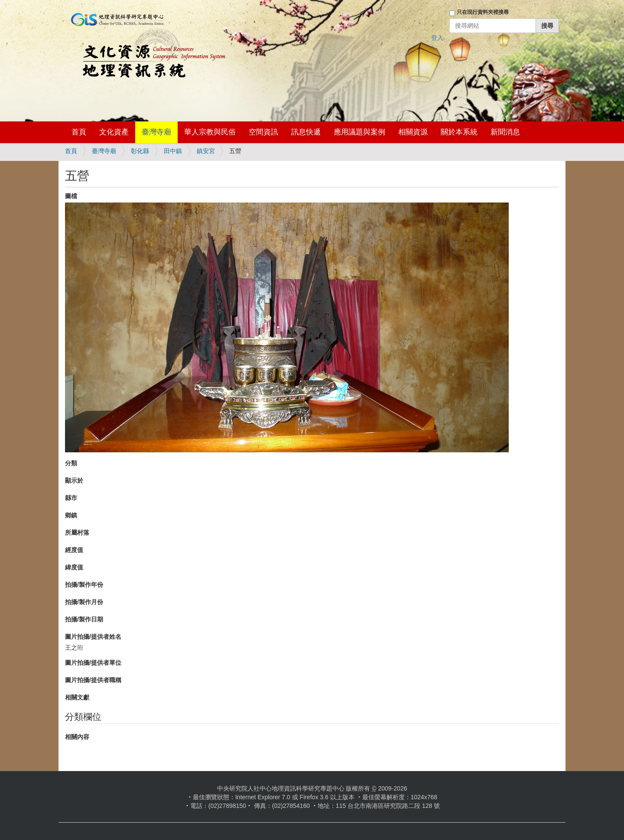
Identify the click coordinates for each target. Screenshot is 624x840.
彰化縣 (140, 151)
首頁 (79, 132)
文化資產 (114, 132)
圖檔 (71, 196)
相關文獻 (77, 697)
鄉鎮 (71, 515)
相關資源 (413, 132)
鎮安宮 (206, 151)
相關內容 (77, 737)
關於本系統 (459, 132)
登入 (437, 38)
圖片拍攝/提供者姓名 (93, 637)
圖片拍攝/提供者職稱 (93, 680)
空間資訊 (263, 132)
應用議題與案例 (359, 132)
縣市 (71, 498)
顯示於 (74, 480)
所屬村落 (77, 533)
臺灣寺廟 (156, 132)
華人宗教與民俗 (210, 132)
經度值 (74, 550)
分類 (71, 463)
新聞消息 (505, 132)
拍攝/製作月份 (84, 602)
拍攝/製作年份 (84, 585)
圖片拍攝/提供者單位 (93, 663)
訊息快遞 (306, 132)
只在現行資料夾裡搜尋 (483, 12)
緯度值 (74, 567)
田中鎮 (173, 151)
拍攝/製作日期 (84, 619)
